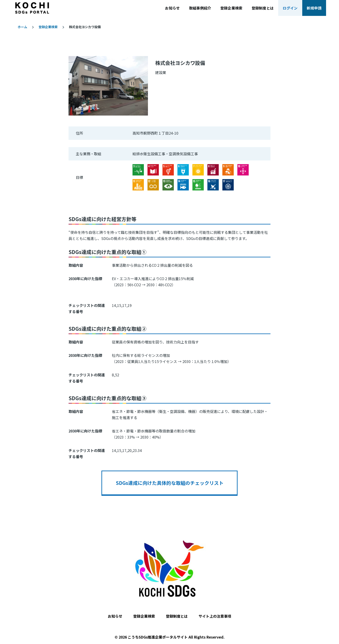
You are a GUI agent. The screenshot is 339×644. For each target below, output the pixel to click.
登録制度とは (177, 616)
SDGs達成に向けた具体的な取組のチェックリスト (170, 483)
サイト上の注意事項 (215, 616)
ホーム (22, 27)
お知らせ (115, 616)
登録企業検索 (48, 27)
